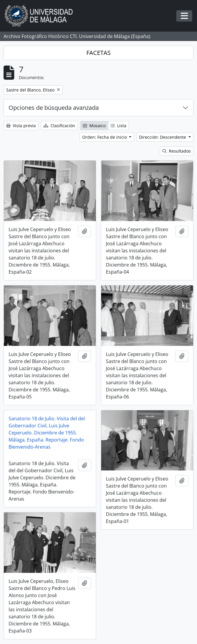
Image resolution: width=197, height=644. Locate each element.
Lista (118, 126)
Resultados (177, 151)
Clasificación (59, 126)
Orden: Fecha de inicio (105, 137)
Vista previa (21, 126)
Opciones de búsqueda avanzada (54, 108)
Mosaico (94, 126)
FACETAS (98, 53)
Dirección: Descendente (163, 137)
